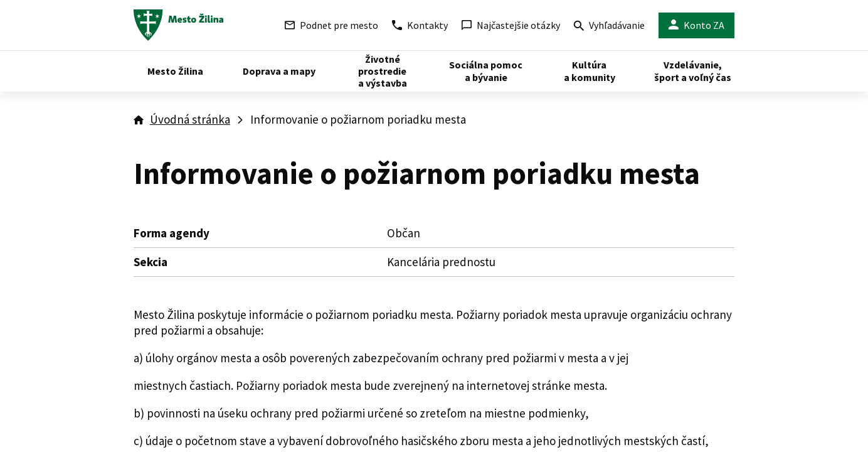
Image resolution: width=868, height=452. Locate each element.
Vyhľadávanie (609, 27)
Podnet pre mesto (331, 25)
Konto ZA (696, 25)
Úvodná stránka (190, 119)
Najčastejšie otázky (511, 25)
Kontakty (420, 25)
